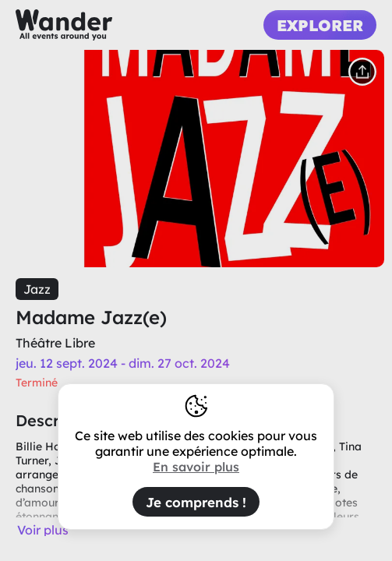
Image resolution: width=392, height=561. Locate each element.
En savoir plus (196, 467)
